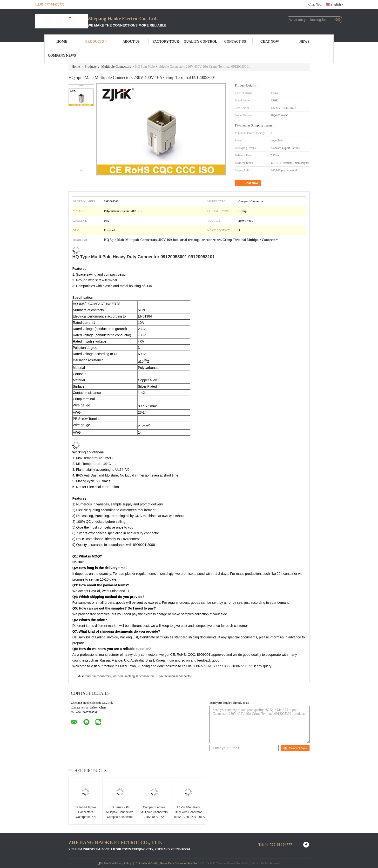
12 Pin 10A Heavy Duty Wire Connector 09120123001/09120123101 (189, 812)
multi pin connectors (98, 676)
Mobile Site (105, 863)
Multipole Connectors (116, 67)
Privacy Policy (123, 863)
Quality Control (200, 42)
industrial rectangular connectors (133, 676)
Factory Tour (166, 42)
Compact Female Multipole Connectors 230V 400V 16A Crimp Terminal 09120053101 (154, 817)
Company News (62, 56)
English (337, 4)
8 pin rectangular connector (174, 676)
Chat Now (315, 4)
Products (96, 42)
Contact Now (295, 748)
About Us (131, 42)
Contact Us (235, 42)
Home (62, 42)
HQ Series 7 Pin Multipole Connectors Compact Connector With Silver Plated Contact (120, 817)
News (304, 42)
